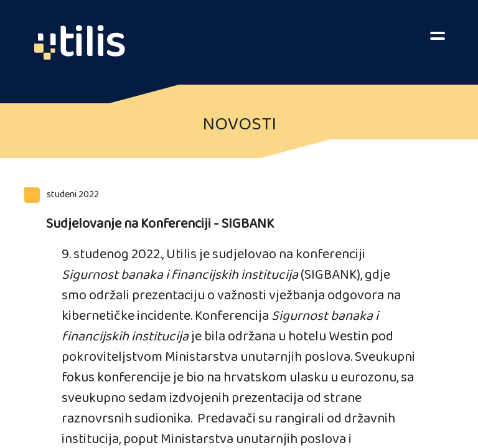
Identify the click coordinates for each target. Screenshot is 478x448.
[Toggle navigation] (438, 34)
